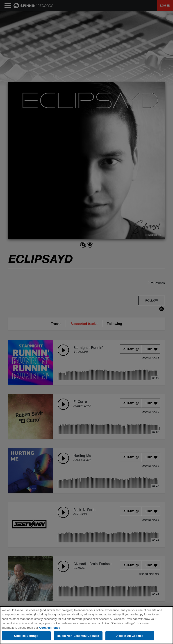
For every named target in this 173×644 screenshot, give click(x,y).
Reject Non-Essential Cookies (78, 636)
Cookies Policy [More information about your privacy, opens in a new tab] (50, 628)
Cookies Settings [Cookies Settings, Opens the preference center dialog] (26, 636)
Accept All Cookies (130, 636)
